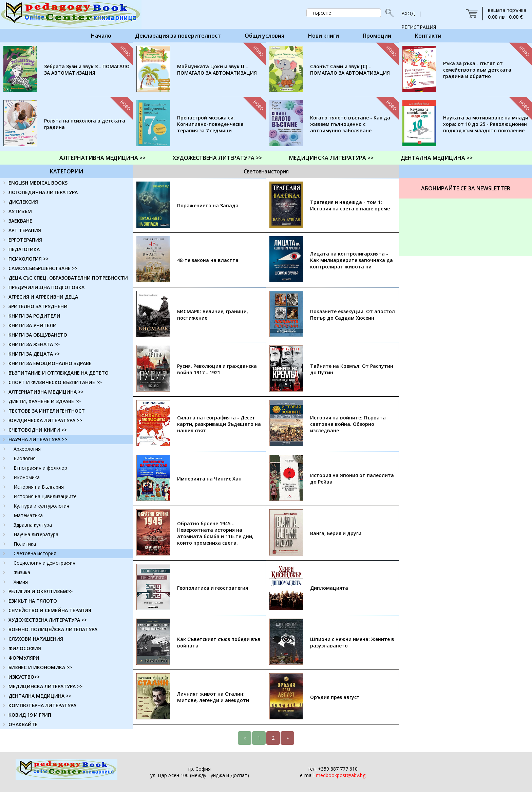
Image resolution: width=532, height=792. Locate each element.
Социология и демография (44, 563)
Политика (25, 544)
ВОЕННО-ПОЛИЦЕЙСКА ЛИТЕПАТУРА (53, 629)
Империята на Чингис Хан (209, 479)
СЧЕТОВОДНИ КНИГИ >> (38, 430)
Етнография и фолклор (40, 468)
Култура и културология (41, 506)
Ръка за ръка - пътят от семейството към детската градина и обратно (477, 70)
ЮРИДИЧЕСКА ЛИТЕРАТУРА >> (45, 420)
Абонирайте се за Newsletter (466, 188)
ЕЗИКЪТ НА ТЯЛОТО (33, 601)
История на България (39, 487)
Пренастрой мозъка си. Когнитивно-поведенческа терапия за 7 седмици (210, 124)
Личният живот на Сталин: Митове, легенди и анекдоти (213, 697)
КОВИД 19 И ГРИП (30, 715)
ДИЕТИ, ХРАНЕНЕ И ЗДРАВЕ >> (45, 401)
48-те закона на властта (208, 260)
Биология (25, 458)
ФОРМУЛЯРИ (24, 658)
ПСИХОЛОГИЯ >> (28, 259)
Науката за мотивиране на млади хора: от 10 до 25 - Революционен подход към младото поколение (486, 124)
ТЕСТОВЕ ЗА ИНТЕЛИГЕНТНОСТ (47, 411)
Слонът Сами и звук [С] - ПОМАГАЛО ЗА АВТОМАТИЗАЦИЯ (350, 70)
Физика (22, 572)
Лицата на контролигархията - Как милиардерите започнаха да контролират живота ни (351, 260)
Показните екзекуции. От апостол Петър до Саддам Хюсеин (353, 315)
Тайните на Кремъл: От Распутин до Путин (352, 369)
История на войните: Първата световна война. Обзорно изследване (348, 424)
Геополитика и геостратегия (213, 588)
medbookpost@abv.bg (341, 775)
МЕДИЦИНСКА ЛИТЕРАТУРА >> (331, 158)
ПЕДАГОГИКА (24, 249)
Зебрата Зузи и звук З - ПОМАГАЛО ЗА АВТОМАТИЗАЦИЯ (87, 70)
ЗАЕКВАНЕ (20, 221)
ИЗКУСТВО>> (24, 677)
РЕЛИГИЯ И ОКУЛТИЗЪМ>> (41, 591)
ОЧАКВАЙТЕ (23, 724)
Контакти (428, 36)
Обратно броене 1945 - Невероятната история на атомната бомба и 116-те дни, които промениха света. (215, 533)
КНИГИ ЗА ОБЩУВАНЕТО (38, 335)
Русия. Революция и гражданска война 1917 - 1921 (217, 369)
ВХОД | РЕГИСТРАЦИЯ (419, 15)
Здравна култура (33, 525)
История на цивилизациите (45, 496)
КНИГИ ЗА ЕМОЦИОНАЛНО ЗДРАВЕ (50, 363)
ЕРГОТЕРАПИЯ (25, 240)
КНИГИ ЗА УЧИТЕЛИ (33, 325)
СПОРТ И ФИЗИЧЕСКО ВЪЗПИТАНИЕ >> (55, 382)
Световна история (35, 553)
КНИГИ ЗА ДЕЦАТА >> (34, 354)
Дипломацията (329, 588)
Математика (28, 515)
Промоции (377, 36)
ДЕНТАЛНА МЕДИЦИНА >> (437, 158)
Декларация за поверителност (178, 36)
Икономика (27, 477)
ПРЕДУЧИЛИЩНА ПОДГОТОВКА (46, 287)
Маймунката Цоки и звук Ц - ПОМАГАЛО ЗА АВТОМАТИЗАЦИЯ (217, 70)
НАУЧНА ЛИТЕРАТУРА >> (38, 439)
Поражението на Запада (208, 205)
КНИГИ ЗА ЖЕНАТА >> (34, 344)
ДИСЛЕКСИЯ (23, 202)
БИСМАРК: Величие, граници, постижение (213, 315)
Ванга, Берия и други (336, 533)
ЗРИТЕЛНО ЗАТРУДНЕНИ (38, 306)
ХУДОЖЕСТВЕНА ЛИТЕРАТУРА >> (217, 158)
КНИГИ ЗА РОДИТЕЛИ (34, 316)
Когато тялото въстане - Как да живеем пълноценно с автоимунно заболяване (350, 124)
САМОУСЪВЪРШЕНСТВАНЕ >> (43, 268)
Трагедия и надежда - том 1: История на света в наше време (350, 205)
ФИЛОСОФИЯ (25, 648)
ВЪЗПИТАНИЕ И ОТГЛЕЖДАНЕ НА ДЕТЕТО (59, 373)
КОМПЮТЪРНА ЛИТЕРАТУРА (42, 705)
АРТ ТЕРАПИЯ (25, 230)
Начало (101, 36)
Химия (21, 582)
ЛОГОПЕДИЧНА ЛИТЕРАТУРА (43, 192)
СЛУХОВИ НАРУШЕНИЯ (36, 639)
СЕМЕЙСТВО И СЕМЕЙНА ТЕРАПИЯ (50, 610)
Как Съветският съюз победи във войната (219, 642)
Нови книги (324, 36)
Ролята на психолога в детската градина (85, 124)
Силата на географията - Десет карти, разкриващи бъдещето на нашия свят (219, 424)
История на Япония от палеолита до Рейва (352, 478)
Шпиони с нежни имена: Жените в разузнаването (352, 642)
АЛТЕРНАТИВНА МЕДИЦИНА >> (102, 158)
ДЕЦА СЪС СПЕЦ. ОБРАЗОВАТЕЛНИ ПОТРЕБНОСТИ (68, 278)
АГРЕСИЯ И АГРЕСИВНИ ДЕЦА (43, 297)
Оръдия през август (335, 697)
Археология (27, 449)
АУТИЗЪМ (20, 211)
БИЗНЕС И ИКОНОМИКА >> (40, 667)
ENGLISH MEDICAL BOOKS (38, 183)
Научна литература (36, 534)
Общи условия (264, 36)
